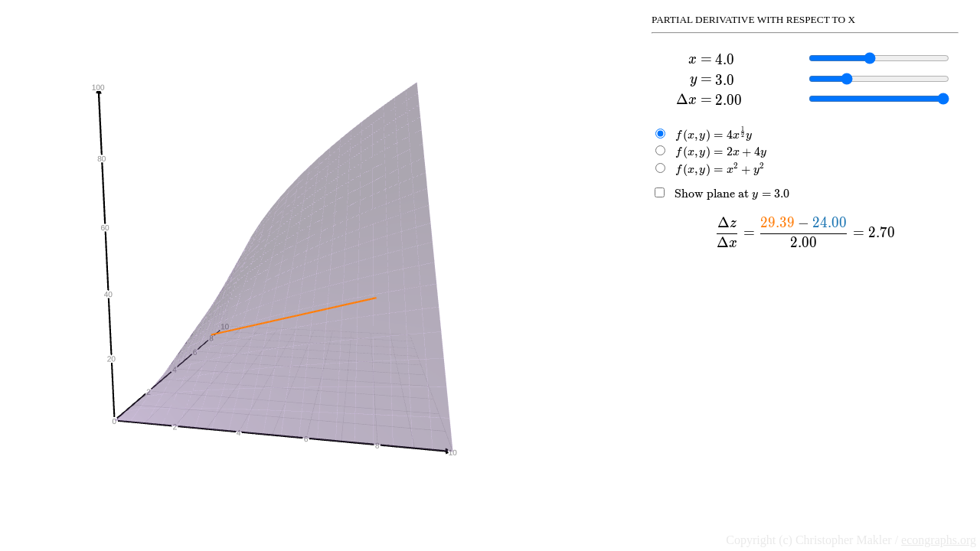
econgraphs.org (939, 540)
